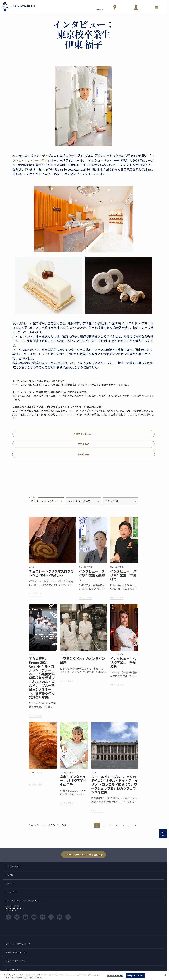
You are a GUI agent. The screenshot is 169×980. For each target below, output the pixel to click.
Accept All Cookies (135, 976)
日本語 (100, 10)
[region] (84, 975)
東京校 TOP (84, 444)
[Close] (165, 975)
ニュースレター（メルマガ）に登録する (84, 854)
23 (129, 825)
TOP (163, 833)
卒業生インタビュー (83, 434)
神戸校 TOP (84, 454)
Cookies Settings (115, 976)
